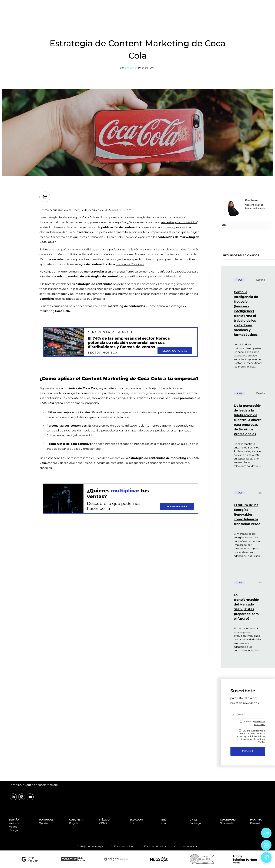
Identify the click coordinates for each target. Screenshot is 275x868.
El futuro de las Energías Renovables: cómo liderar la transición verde (247, 515)
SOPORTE (182, 4)
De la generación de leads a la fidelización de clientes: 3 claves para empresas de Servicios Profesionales (248, 420)
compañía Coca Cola (130, 264)
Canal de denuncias (186, 846)
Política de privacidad (154, 846)
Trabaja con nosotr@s (91, 846)
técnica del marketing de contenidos (160, 249)
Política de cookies (122, 846)
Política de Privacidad (260, 723)
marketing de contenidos (179, 222)
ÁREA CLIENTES (245, 4)
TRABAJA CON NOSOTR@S (211, 4)
